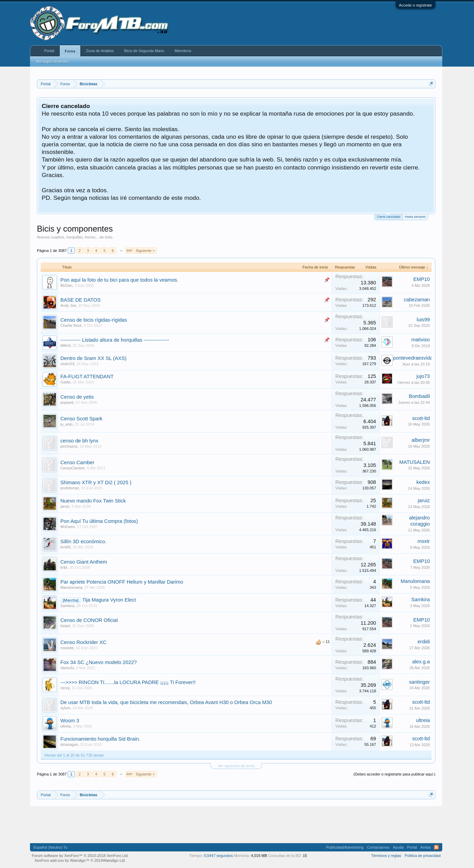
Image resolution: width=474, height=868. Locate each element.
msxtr (424, 541)
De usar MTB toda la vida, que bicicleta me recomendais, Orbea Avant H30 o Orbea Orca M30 (166, 702)
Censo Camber (77, 462)
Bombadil (419, 396)
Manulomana (71, 587)
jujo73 (423, 376)
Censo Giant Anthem (84, 562)
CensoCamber (73, 468)
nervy (65, 688)
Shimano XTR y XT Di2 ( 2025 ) (96, 482)
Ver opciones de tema (236, 766)
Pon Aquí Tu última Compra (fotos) (99, 521)
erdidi (424, 642)
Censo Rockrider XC (83, 642)
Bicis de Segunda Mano (144, 51)
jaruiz (65, 506)
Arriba (426, 847)
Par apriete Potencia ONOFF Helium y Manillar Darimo (122, 582)
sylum (65, 708)
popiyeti (67, 402)
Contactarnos (378, 847)
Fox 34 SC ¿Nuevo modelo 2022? (99, 662)
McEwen (68, 527)
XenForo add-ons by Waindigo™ (62, 860)
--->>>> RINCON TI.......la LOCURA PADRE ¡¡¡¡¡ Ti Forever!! (128, 682)
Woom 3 (70, 721)
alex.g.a (421, 662)
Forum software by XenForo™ (80, 856)
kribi (64, 567)
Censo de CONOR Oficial (89, 620)
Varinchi (67, 668)
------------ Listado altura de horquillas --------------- (115, 340)
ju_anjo (66, 424)
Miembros (183, 51)
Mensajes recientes (53, 61)
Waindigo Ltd (114, 860)
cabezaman (417, 300)
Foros (70, 51)
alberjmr (421, 440)
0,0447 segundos (218, 856)
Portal (49, 51)
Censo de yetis (77, 397)
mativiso (421, 340)
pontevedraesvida (413, 358)
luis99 (423, 320)
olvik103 (67, 364)
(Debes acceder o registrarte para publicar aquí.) (394, 774)
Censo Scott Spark (81, 419)
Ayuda (398, 847)
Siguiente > (145, 251)
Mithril (65, 345)
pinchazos (69, 446)
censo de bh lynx (79, 441)
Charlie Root (71, 325)
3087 (129, 251)
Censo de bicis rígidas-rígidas (94, 320)
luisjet (65, 626)
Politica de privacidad (423, 856)
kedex (423, 482)
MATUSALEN (415, 462)
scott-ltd (421, 418)
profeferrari (70, 488)
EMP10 (422, 279)
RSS (436, 847)
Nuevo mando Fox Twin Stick (93, 501)
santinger (419, 682)
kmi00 (65, 547)
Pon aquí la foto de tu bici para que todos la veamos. (119, 280)
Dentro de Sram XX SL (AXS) (93, 358)
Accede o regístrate (416, 5)
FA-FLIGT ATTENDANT (87, 377)
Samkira (67, 606)
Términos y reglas (386, 856)
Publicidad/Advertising (345, 847)
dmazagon (69, 744)
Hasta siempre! (415, 217)
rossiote (67, 648)
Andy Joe (68, 305)
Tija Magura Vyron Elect (109, 600)
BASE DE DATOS (81, 300)
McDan (66, 285)
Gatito (65, 382)
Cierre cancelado (388, 216)
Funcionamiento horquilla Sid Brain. (100, 739)
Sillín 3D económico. (83, 542)
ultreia (66, 726)
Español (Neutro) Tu (50, 847)
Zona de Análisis (100, 51)
